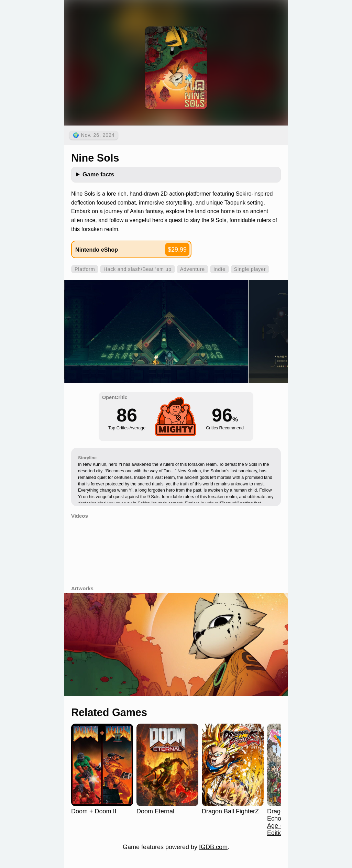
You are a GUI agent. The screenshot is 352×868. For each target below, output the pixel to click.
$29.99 (177, 250)
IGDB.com (213, 847)
